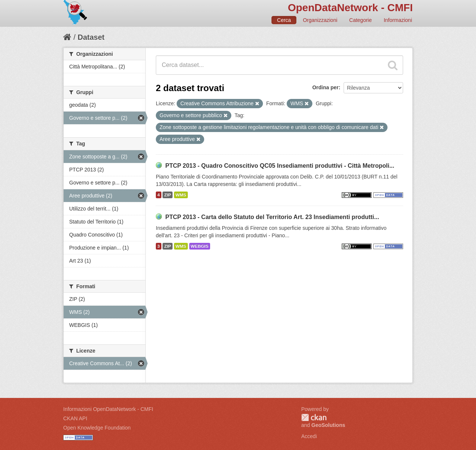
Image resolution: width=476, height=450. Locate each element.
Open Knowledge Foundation (97, 428)
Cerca (284, 20)
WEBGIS (200, 246)
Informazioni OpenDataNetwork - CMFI (108, 409)
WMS (181, 195)
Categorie (361, 20)
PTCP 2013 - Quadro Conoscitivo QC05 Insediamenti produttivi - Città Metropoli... (280, 166)
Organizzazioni (320, 20)
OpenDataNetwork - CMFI (350, 8)
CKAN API (75, 418)
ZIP (167, 195)
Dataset (91, 37)
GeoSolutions (328, 425)
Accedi (309, 436)
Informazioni (398, 20)
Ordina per (326, 87)
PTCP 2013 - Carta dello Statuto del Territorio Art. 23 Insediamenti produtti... (272, 217)
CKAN (314, 417)
